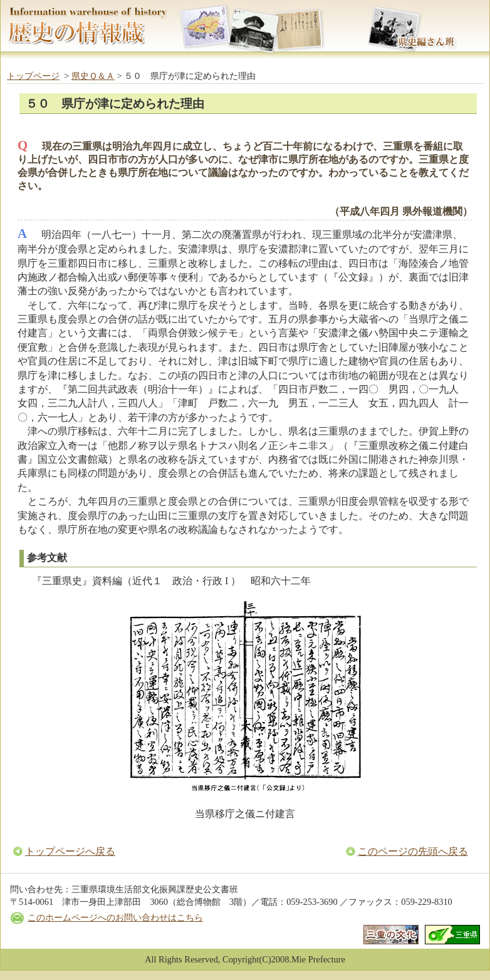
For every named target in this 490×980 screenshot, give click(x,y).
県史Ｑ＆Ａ (93, 76)
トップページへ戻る (70, 851)
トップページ (33, 76)
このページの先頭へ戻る (413, 851)
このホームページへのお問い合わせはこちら (115, 917)
